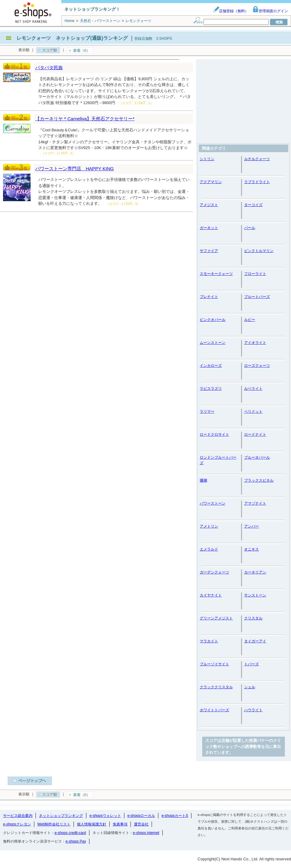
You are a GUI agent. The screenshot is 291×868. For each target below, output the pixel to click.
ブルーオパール (257, 457)
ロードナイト (255, 434)
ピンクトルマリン (259, 251)
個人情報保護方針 (92, 824)
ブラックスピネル (259, 480)
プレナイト (209, 297)
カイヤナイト (211, 595)
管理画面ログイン (270, 11)
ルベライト (253, 389)
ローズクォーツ (257, 366)
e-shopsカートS (175, 816)
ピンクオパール (213, 320)
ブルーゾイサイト (214, 664)
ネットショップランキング (61, 816)
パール (250, 228)
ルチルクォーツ (257, 159)
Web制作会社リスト (54, 824)
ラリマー (207, 411)
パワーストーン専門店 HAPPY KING (74, 169)
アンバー (251, 526)
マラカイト (209, 641)
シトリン (207, 159)
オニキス (251, 549)
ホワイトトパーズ (214, 710)
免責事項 (120, 824)
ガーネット (209, 228)
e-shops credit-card (70, 833)
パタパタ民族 (49, 68)
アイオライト (255, 343)
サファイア (209, 251)
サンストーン (255, 595)
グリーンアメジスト (216, 618)
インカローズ (211, 366)
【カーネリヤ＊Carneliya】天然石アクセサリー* (85, 119)
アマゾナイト (255, 503)
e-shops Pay (76, 841)
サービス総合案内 (18, 816)
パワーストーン (213, 503)
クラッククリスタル (216, 687)
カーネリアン (255, 572)
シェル (250, 687)
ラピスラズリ (211, 389)
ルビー (250, 320)
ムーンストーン (213, 343)
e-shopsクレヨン (17, 824)
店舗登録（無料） (231, 11)
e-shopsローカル (141, 816)
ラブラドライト (257, 182)
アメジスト (209, 205)
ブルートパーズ (257, 297)
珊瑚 (203, 480)
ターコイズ (253, 205)
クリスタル (253, 618)
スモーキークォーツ (216, 274)
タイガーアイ (255, 641)
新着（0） (82, 51)
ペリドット (253, 411)
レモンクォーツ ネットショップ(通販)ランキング (72, 38)
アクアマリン (211, 182)
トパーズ (251, 664)
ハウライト (253, 710)
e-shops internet (146, 833)
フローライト (255, 274)
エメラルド (209, 549)
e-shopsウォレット (105, 816)
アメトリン (209, 526)
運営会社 (141, 824)
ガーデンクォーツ (214, 572)
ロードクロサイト (214, 434)
